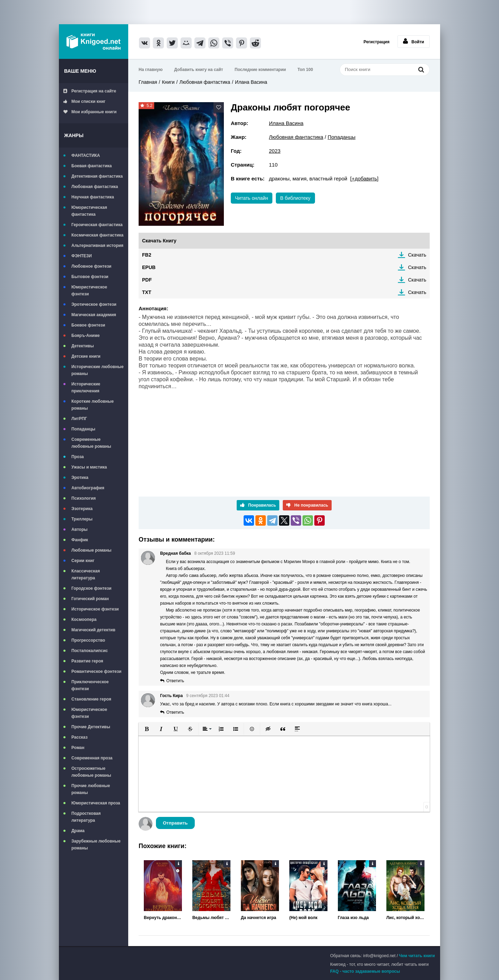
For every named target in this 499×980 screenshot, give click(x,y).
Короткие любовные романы (93, 405)
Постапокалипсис (90, 651)
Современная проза (92, 758)
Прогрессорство (88, 640)
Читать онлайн (252, 198)
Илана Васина (251, 82)
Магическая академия (94, 315)
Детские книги (86, 356)
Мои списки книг (84, 101)
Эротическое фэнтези (94, 304)
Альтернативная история (97, 246)
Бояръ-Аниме (86, 336)
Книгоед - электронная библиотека (94, 42)
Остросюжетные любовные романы (91, 772)
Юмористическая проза (96, 803)
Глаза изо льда (353, 918)
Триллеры (82, 519)
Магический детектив (93, 630)
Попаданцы (83, 429)
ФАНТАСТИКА (86, 155)
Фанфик (80, 540)
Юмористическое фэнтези (89, 291)
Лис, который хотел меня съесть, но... (405, 918)
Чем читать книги (417, 956)
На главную (151, 70)
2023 (275, 151)
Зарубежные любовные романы (96, 845)
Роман (78, 748)
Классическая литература (86, 574)
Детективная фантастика (97, 176)
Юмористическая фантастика (89, 211)
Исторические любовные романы (98, 370)
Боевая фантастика (91, 166)
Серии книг (83, 561)
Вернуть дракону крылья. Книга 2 (163, 918)
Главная (148, 82)
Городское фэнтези (91, 588)
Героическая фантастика (97, 225)
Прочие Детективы (91, 727)
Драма (78, 831)
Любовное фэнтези (91, 266)
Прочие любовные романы (91, 789)
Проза (78, 457)
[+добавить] (364, 179)
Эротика (80, 478)
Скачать (417, 255)
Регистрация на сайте (90, 91)
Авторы (80, 529)
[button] (147, 729)
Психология (84, 498)
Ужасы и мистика (89, 467)
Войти (414, 41)
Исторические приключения (86, 387)
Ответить (175, 681)
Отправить (175, 823)
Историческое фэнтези (95, 609)
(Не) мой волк (303, 918)
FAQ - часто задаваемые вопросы (365, 971)
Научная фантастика (93, 197)
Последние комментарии (260, 70)
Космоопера (84, 620)
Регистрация (377, 42)
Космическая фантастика (97, 235)
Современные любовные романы (91, 443)
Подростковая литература (86, 817)
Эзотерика (82, 509)
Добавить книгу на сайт (199, 70)
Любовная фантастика (95, 187)
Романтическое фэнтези (96, 671)
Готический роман (90, 599)
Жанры (74, 135)
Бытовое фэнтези (90, 277)
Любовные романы (91, 550)
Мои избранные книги (90, 112)
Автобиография (88, 488)
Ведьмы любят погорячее (211, 918)
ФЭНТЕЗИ (82, 256)
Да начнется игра (259, 918)
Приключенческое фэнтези (90, 685)
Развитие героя (87, 661)
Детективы (83, 346)
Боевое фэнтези (88, 325)
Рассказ (80, 737)
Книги (168, 82)
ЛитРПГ (79, 419)
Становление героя (91, 699)
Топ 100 (305, 70)
